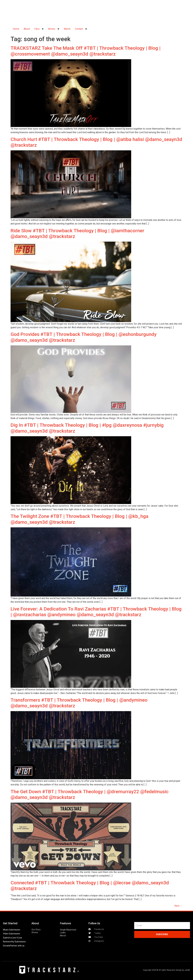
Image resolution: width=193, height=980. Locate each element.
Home (16, 29)
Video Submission (12, 934)
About (27, 29)
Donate (6, 946)
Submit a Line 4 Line (13, 938)
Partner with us (17, 946)
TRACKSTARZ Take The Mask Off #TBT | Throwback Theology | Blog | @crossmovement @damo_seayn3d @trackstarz (86, 51)
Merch (67, 29)
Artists (52, 29)
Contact (79, 29)
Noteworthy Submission (14, 942)
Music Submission (12, 930)
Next (178, 906)
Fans (37, 29)
